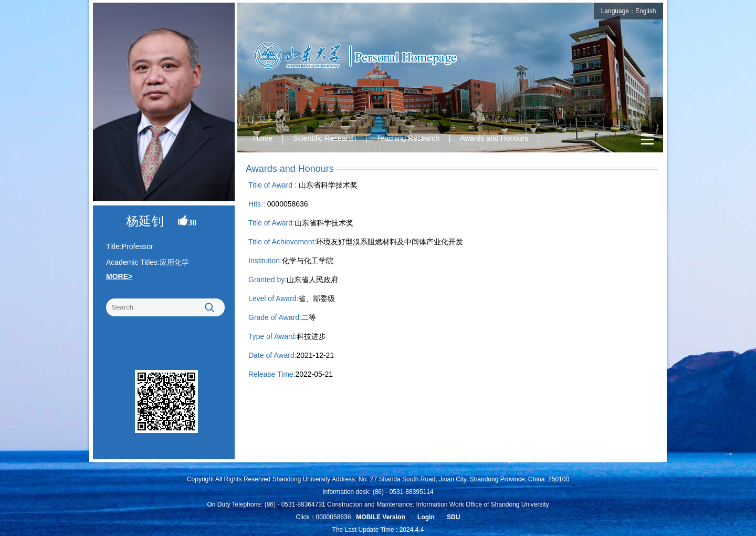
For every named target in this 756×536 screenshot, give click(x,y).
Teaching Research (408, 138)
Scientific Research (324, 138)
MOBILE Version (380, 517)
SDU (453, 517)
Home (263, 138)
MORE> (119, 276)
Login (426, 517)
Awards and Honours (494, 138)
